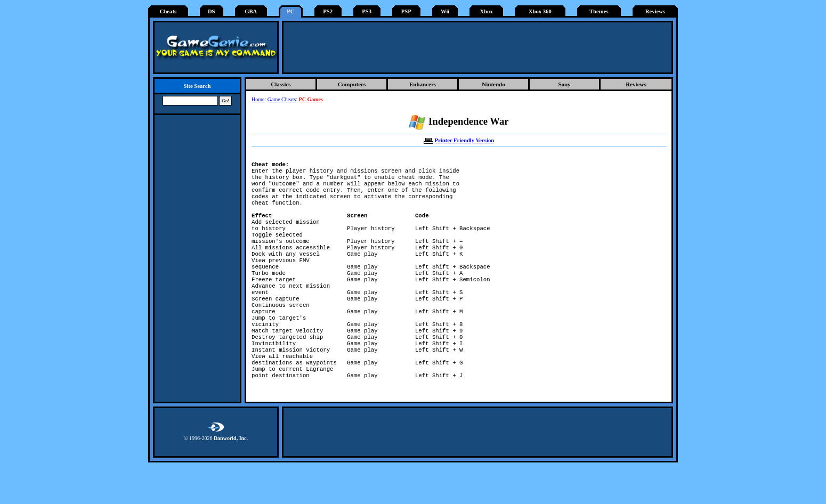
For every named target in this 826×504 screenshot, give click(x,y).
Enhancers (423, 84)
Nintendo (493, 84)
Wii (445, 11)
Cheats (168, 11)
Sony (564, 84)
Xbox (486, 11)
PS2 (328, 11)
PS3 (367, 11)
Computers (352, 84)
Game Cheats (282, 99)
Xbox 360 (540, 11)
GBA (251, 11)
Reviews (655, 11)
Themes (599, 11)
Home (258, 99)
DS (212, 11)
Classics (281, 84)
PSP (406, 11)
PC (290, 11)
